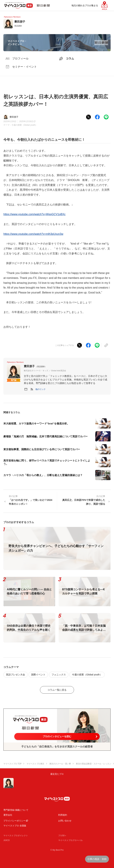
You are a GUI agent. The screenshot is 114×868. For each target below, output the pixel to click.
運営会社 (8, 815)
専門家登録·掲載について (16, 810)
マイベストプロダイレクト (16, 836)
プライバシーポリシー (14, 821)
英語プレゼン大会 (15, 675)
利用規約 (63, 815)
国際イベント (38, 675)
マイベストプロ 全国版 (15, 826)
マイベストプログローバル (70, 840)
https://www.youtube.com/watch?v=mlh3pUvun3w (33, 234)
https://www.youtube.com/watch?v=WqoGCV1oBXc (34, 214)
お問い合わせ (65, 821)
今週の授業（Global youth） (24, 125)
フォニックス (59, 675)
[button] (40, 389)
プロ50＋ (62, 836)
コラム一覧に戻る (57, 690)
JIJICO (7, 840)
